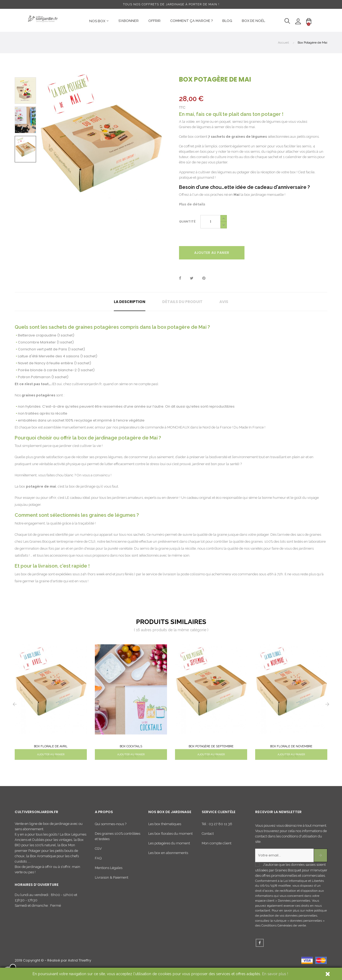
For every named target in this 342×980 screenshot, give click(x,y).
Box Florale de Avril (51, 746)
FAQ (98, 865)
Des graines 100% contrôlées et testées (118, 843)
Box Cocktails (131, 746)
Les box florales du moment (170, 840)
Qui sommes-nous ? (111, 831)
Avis (224, 302)
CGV (98, 855)
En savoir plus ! (275, 974)
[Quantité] (210, 222)
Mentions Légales (109, 874)
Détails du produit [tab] (182, 302)
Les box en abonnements (168, 860)
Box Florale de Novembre (291, 746)
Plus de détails (192, 204)
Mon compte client (217, 850)
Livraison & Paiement (112, 884)
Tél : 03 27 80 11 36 (217, 831)
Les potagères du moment (169, 850)
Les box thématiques (165, 831)
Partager (180, 278)
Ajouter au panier (212, 253)
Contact (208, 840)
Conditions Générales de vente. (284, 932)
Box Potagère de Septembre (211, 746)
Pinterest (204, 278)
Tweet (192, 278)
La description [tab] (130, 302)
